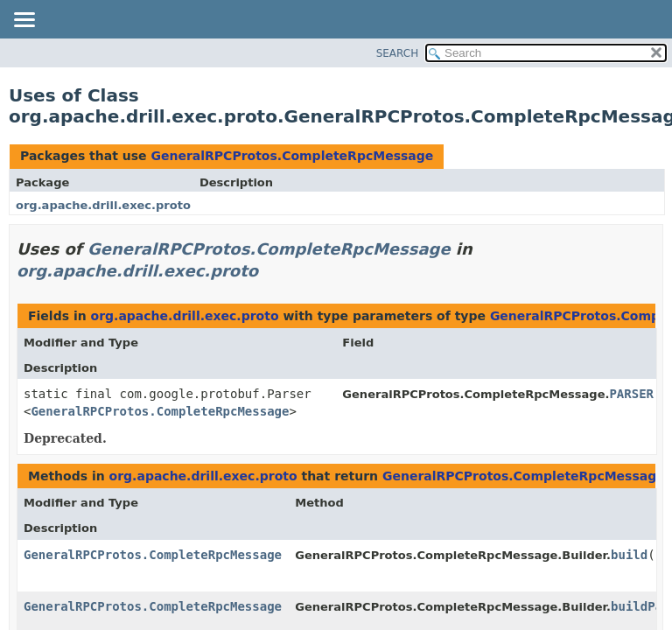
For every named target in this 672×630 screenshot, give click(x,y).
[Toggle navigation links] (24, 21)
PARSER (631, 394)
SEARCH (398, 53)
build (629, 555)
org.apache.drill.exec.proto (103, 205)
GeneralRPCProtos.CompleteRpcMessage (292, 156)
